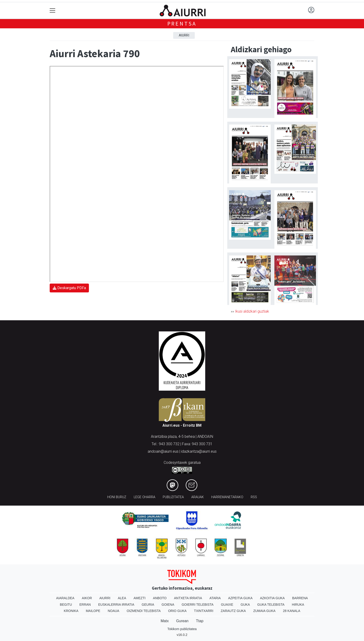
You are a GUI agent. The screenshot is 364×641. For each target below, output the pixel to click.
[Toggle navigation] (53, 11)
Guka (245, 605)
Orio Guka (177, 611)
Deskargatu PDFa (69, 288)
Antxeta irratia (188, 598)
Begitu (66, 605)
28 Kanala (292, 611)
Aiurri (184, 35)
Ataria (215, 598)
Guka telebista (271, 605)
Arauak (198, 497)
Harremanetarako (227, 497)
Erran (85, 605)
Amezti (139, 598)
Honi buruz (117, 497)
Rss (254, 497)
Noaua (114, 611)
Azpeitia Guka (240, 598)
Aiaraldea (65, 598)
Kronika (71, 611)
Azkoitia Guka (272, 598)
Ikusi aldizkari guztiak (252, 311)
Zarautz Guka (233, 611)
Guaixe (227, 605)
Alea (122, 598)
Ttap (200, 621)
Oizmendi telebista (144, 611)
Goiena (168, 605)
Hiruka (298, 605)
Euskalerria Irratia (116, 605)
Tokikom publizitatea (182, 629)
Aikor (87, 598)
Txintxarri (204, 611)
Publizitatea (173, 497)
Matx (165, 621)
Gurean (182, 621)
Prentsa (182, 24)
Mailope (93, 611)
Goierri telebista (197, 605)
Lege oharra (145, 497)
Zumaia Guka (264, 611)
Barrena (300, 598)
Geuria (148, 605)
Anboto (160, 598)
